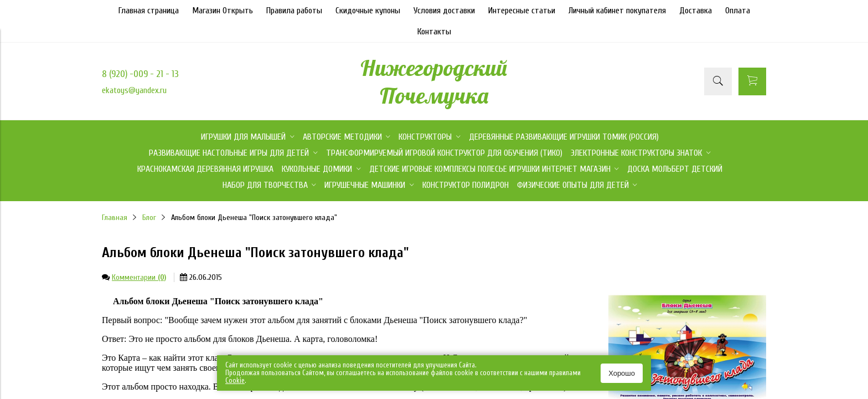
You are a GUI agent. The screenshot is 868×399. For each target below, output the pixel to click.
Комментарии (139, 277)
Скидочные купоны (368, 11)
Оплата (738, 11)
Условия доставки (444, 11)
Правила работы (294, 11)
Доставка (696, 11)
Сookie (235, 380)
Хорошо (622, 373)
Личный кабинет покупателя (617, 11)
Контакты (434, 32)
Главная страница (149, 11)
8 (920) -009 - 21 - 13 (140, 74)
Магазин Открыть (223, 11)
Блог (149, 218)
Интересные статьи (522, 11)
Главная (115, 218)
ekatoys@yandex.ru (134, 90)
